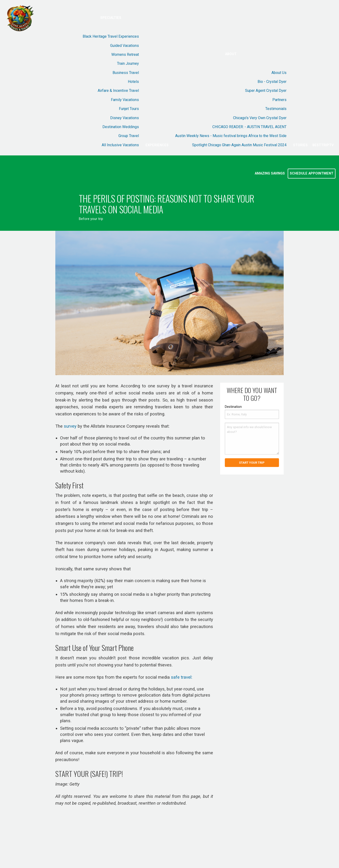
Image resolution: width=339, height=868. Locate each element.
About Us (279, 73)
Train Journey (128, 63)
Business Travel (126, 73)
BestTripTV (323, 145)
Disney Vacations (125, 118)
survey (70, 426)
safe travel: (182, 677)
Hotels (133, 82)
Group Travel (129, 136)
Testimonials (276, 109)
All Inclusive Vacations (120, 145)
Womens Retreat (125, 55)
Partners (279, 100)
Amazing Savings (270, 173)
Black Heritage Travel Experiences (111, 36)
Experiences (157, 145)
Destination (233, 407)
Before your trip (91, 219)
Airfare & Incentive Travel (118, 91)
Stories (300, 145)
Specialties (111, 18)
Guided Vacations (125, 46)
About (231, 54)
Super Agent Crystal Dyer (266, 91)
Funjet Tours (129, 109)
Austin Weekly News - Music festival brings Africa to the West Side (231, 136)
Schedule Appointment (312, 173)
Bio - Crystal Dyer (272, 82)
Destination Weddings (121, 127)
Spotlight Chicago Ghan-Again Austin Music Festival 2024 (239, 145)
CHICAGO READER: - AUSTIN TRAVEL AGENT (249, 127)
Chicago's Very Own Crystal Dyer (260, 118)
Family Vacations (125, 100)
